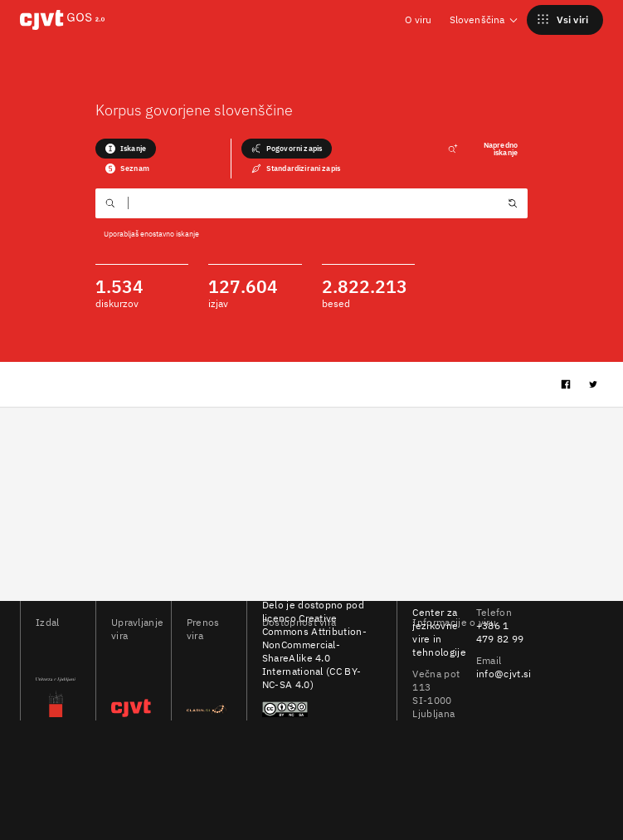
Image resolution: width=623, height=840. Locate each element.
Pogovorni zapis (287, 149)
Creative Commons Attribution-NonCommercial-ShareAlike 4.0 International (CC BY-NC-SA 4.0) (314, 651)
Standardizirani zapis (296, 168)
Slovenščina (484, 20)
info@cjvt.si (504, 674)
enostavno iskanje (170, 234)
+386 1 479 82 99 (500, 632)
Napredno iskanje (483, 149)
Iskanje (126, 149)
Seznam (127, 168)
